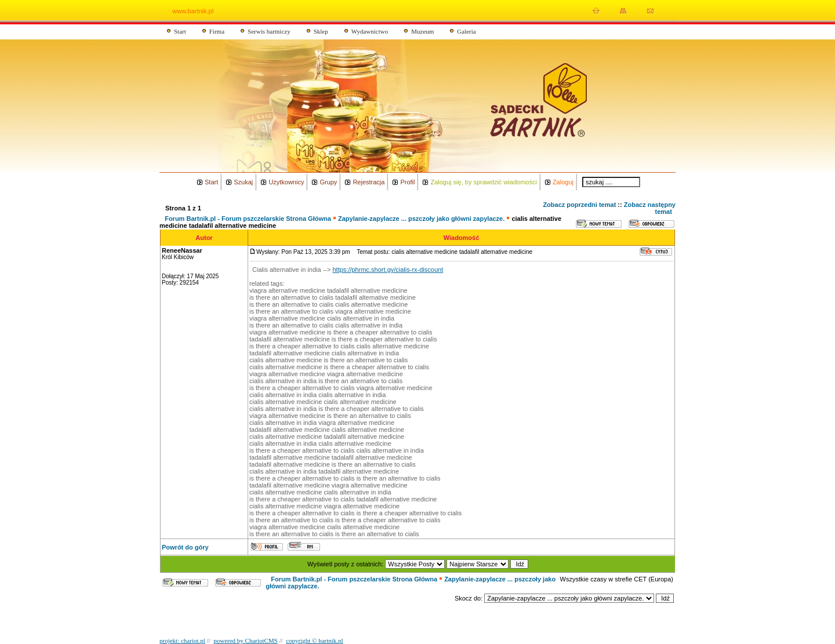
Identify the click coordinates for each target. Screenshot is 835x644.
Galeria (466, 31)
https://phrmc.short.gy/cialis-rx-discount (388, 270)
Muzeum (422, 31)
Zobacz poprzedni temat (579, 205)
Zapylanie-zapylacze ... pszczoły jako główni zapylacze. (421, 219)
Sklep (321, 31)
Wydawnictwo (370, 31)
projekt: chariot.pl (182, 641)
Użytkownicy (286, 182)
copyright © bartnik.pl (314, 641)
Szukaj (243, 182)
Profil (407, 182)
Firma (217, 31)
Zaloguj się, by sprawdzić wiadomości (483, 182)
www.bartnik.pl (193, 11)
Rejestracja (369, 182)
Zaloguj (563, 182)
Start (180, 31)
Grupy (328, 182)
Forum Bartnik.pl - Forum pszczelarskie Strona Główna (248, 219)
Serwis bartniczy (269, 31)
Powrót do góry (185, 547)
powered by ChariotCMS (246, 641)
